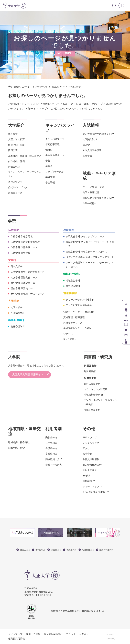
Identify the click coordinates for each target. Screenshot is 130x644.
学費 (48, 161)
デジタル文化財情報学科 (79, 305)
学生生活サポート (55, 155)
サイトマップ (15, 634)
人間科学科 (17, 307)
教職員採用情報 (91, 459)
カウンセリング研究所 (96, 389)
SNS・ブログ (90, 437)
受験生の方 (51, 437)
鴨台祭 (49, 150)
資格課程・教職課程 (74, 317)
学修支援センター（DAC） (78, 328)
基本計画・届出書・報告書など (25, 156)
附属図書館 (90, 371)
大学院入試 (89, 139)
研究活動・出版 (16, 145)
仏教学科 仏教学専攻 (22, 236)
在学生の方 (51, 443)
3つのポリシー (71, 339)
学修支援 (50, 177)
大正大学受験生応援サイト (97, 134)
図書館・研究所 (98, 357)
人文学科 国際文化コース (24, 277)
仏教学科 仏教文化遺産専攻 (25, 242)
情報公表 (13, 150)
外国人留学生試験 (92, 150)
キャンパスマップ (55, 139)
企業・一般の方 (54, 465)
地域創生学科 (73, 280)
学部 (12, 221)
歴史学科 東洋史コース (23, 288)
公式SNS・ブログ (18, 187)
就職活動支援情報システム (97, 198)
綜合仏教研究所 (92, 384)
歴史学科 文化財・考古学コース (28, 294)
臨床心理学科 (18, 326)
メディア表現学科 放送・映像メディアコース (90, 257)
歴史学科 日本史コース (23, 283)
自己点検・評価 (16, 161)
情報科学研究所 (92, 410)
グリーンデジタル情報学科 (80, 300)
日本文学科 (17, 266)
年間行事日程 (52, 144)
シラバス (68, 334)
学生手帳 (50, 182)
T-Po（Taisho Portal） (94, 492)
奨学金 (49, 166)
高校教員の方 (52, 459)
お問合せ (87, 454)
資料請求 (87, 481)
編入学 (86, 145)
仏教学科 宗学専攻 (20, 253)
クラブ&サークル (54, 171)
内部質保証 (14, 167)
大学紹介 (16, 125)
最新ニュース (15, 193)
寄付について (15, 182)
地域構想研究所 (92, 395)
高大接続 (87, 156)
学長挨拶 (13, 134)
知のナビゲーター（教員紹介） (80, 312)
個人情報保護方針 (92, 465)
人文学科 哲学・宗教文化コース (28, 272)
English (86, 476)
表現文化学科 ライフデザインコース (85, 236)
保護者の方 (51, 448)
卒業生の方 (51, 454)
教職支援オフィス (73, 323)
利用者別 (53, 429)
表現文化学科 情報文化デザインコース (86, 252)
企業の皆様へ (90, 203)
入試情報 (91, 125)
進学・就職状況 (91, 192)
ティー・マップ (91, 486)
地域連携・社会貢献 (19, 442)
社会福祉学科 (18, 313)
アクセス (87, 448)
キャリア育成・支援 (93, 187)
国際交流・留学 (16, 448)
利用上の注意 (90, 470)
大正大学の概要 (16, 139)
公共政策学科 (73, 286)
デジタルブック (91, 443)
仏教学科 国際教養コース (24, 247)
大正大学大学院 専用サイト (32, 375)
